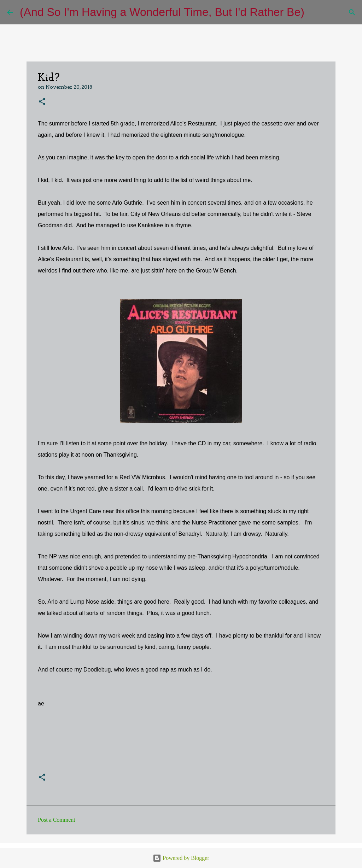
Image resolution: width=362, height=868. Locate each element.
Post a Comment (57, 820)
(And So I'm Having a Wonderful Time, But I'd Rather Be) (162, 12)
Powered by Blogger (181, 858)
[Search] (314, 12)
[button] (42, 102)
